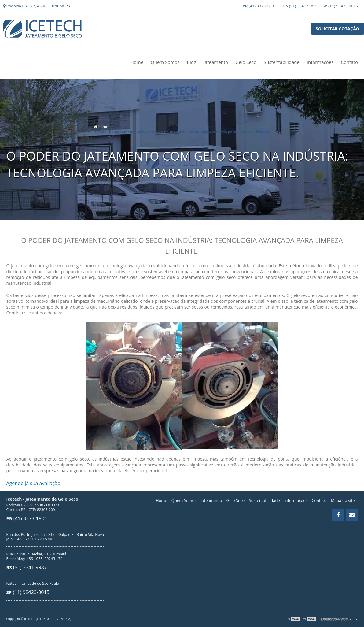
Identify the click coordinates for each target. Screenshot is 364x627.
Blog (191, 62)
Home (137, 62)
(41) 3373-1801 (259, 6)
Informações (320, 62)
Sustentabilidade (282, 62)
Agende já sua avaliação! (34, 483)
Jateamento (216, 62)
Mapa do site (343, 500)
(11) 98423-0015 (340, 6)
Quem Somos (165, 62)
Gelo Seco (246, 62)
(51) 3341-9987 (300, 6)
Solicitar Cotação (338, 29)
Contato (349, 62)
